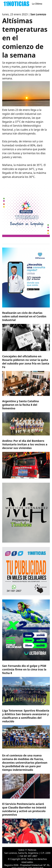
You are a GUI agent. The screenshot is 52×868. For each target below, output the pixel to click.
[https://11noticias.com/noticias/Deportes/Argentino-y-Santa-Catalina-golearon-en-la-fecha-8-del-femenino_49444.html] (26, 418)
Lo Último (37, 4)
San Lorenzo (38, 14)
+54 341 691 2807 (28, 856)
